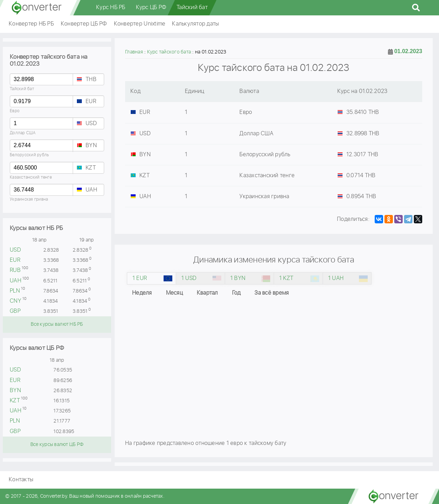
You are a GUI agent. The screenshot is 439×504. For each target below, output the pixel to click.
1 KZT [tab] (286, 278)
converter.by (37, 8)
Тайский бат (192, 8)
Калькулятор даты (195, 24)
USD (91, 124)
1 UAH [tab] (336, 278)
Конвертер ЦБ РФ (84, 24)
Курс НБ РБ (111, 8)
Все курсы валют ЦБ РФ (57, 445)
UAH (91, 190)
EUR (91, 102)
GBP (15, 311)
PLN (15, 291)
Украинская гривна (29, 199)
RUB (15, 270)
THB (91, 80)
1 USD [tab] (189, 278)
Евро (15, 111)
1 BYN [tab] (238, 278)
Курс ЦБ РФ (151, 8)
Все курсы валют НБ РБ (57, 324)
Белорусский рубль (29, 155)
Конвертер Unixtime (140, 24)
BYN (91, 146)
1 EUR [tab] (140, 278)
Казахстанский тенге (31, 177)
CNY (16, 301)
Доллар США (23, 133)
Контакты (21, 480)
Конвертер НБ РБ (31, 24)
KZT (91, 168)
